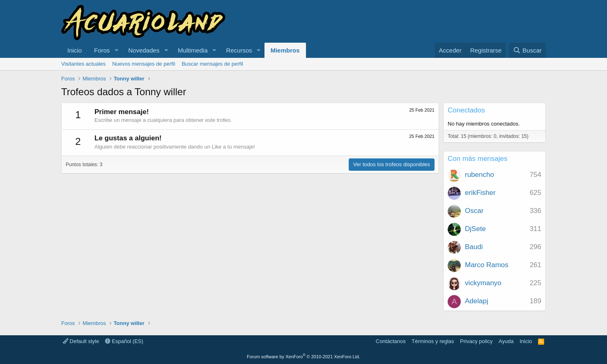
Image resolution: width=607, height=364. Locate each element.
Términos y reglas (433, 341)
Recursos (239, 50)
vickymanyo (483, 283)
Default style (81, 341)
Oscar (474, 211)
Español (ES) (124, 341)
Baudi (474, 247)
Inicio (75, 50)
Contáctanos (391, 341)
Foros (102, 50)
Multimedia (193, 50)
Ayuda (506, 341)
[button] (116, 50)
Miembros (285, 50)
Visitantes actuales (83, 64)
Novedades (144, 50)
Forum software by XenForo (303, 357)
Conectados (466, 110)
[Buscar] (527, 50)
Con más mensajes (478, 159)
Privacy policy (476, 341)
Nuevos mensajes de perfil (144, 64)
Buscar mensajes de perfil (212, 64)
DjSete (475, 229)
